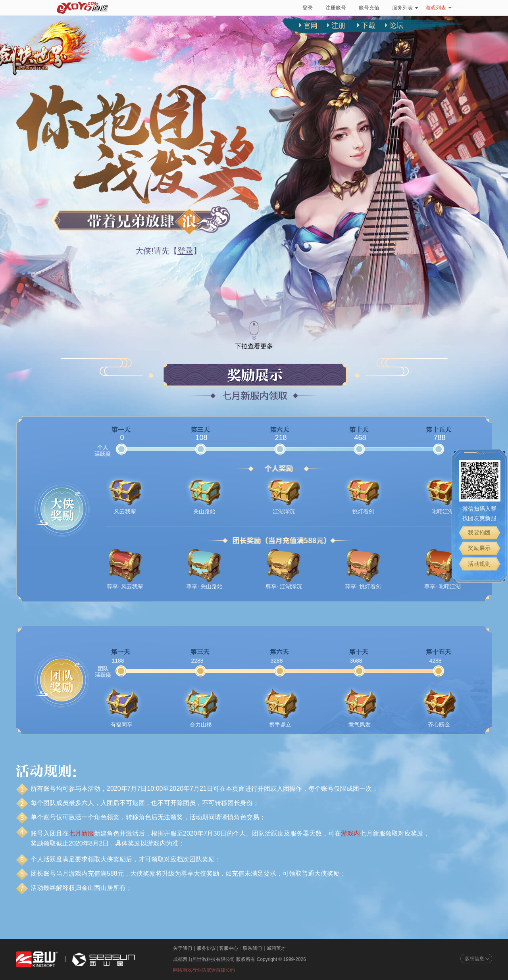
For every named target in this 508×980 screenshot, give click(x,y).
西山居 (102, 960)
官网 (313, 31)
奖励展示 (479, 548)
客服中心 (229, 948)
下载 (368, 31)
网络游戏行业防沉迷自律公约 (204, 970)
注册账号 (336, 8)
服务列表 (405, 8)
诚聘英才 (276, 948)
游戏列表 (438, 8)
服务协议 (206, 948)
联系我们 (252, 948)
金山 (37, 960)
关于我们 (183, 948)
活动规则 (479, 564)
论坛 (395, 31)
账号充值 (369, 8)
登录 (308, 8)
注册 (340, 31)
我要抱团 (479, 532)
